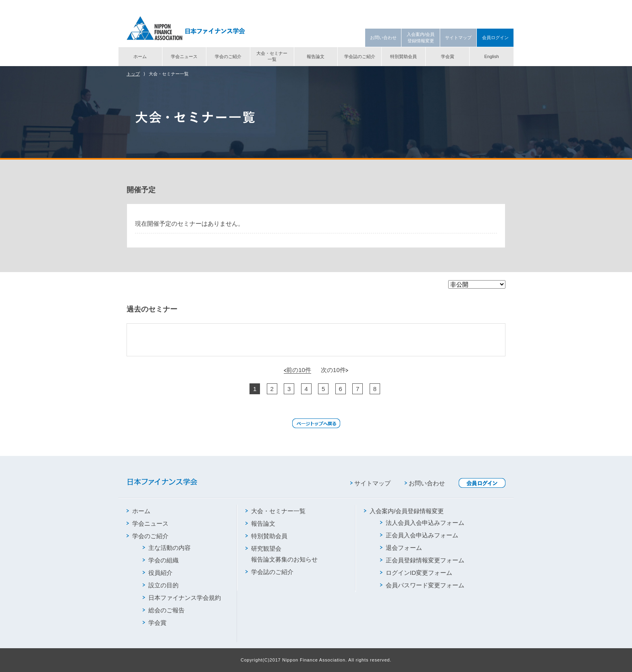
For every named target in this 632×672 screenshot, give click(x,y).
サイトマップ (458, 37)
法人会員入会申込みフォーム (422, 523)
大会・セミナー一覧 (272, 56)
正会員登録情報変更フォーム (422, 560)
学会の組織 (161, 560)
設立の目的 (161, 585)
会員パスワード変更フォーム (422, 585)
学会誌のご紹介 (360, 56)
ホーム (140, 56)
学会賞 (448, 56)
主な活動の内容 (167, 548)
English (491, 56)
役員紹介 (158, 573)
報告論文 (316, 56)
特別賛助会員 (403, 56)
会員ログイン (495, 37)
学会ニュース (184, 56)
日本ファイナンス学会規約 (182, 598)
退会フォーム (401, 548)
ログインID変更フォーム (416, 573)
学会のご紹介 (228, 56)
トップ (133, 74)
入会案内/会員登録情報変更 (421, 37)
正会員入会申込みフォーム (419, 535)
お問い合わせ (383, 37)
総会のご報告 (164, 610)
